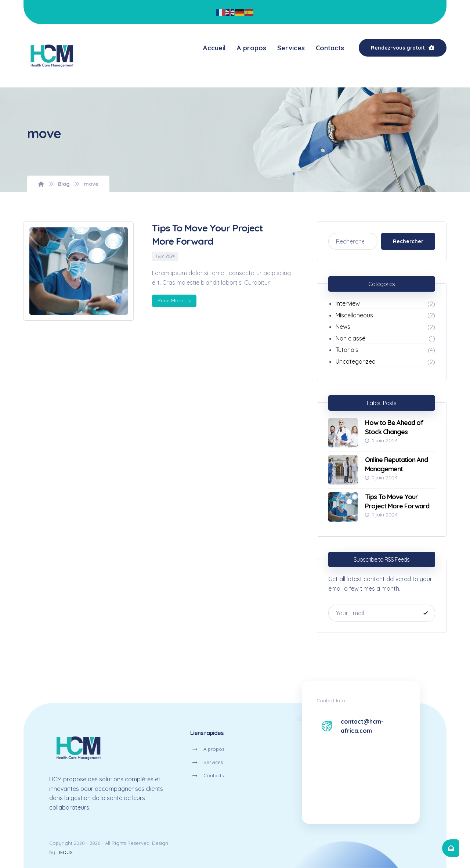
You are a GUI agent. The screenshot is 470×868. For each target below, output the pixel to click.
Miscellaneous (354, 315)
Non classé (350, 338)
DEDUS (65, 852)
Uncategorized (356, 361)
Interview (348, 303)
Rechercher (408, 241)
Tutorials (347, 350)
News (343, 327)
